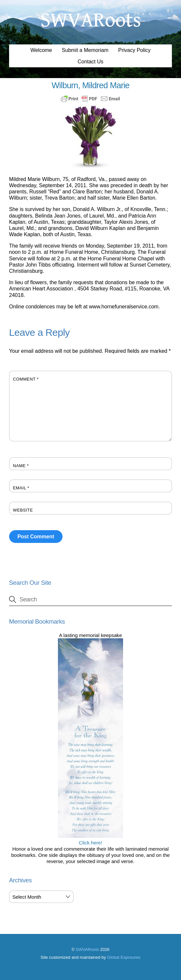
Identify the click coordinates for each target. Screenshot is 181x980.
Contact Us (90, 62)
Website (23, 510)
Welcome (41, 50)
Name (21, 466)
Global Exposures (124, 957)
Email (21, 488)
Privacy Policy (134, 50)
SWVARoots (87, 949)
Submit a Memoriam (85, 50)
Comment (26, 379)
